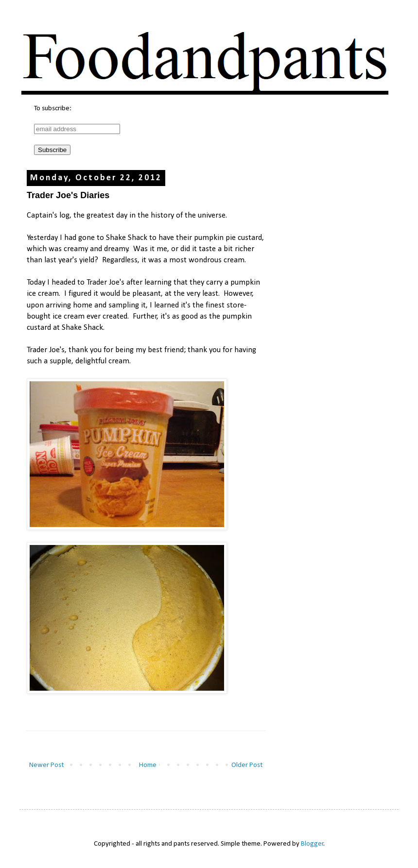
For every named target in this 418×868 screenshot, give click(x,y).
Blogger (312, 844)
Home (148, 765)
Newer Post (46, 765)
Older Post (247, 765)
